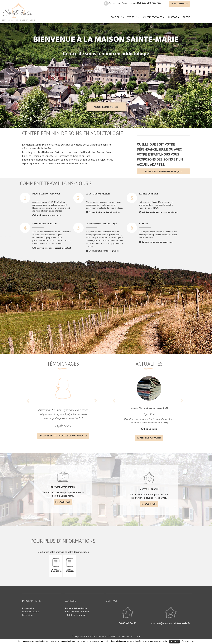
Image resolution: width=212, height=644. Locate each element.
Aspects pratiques (154, 17)
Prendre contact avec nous (48, 215)
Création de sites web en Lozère (125, 636)
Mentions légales (31, 612)
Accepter (174, 641)
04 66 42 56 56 (149, 3)
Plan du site (28, 608)
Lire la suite (151, 429)
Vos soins (133, 17)
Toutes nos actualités (149, 438)
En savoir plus (63, 502)
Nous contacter (179, 4)
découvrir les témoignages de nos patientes (63, 436)
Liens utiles (28, 615)
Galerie (186, 17)
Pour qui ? (117, 17)
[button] (28, 404)
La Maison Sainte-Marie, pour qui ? (163, 171)
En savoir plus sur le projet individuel (53, 248)
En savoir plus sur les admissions (105, 212)
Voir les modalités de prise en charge (160, 212)
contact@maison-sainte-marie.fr (171, 623)
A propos (173, 17)
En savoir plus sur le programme (104, 251)
